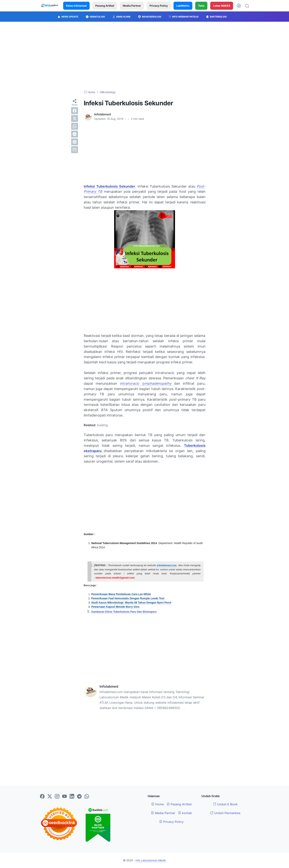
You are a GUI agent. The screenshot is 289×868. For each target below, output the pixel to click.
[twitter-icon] (50, 797)
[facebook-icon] (42, 797)
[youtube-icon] (64, 797)
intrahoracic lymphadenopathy (147, 383)
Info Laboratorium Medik (151, 860)
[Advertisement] (145, 56)
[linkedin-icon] (72, 797)
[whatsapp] (75, 126)
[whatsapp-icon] (87, 797)
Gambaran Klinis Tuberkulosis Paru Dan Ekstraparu (124, 612)
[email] (75, 150)
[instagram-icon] (57, 797)
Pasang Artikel (105, 6)
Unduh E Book (225, 804)
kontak (185, 813)
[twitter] (75, 118)
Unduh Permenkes (225, 813)
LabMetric (183, 6)
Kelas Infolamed (76, 6)
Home (158, 804)
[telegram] (75, 134)
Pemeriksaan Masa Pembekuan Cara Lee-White (121, 594)
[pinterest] (75, 142)
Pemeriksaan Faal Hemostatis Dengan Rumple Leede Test (128, 598)
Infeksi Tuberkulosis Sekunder (109, 186)
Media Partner (132, 6)
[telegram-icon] (79, 797)
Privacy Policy (159, 6)
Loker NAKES (222, 6)
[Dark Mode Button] (239, 6)
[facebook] (75, 111)
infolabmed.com (167, 565)
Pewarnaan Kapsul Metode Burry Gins (115, 607)
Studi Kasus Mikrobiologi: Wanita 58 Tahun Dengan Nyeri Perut (131, 603)
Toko (201, 6)
